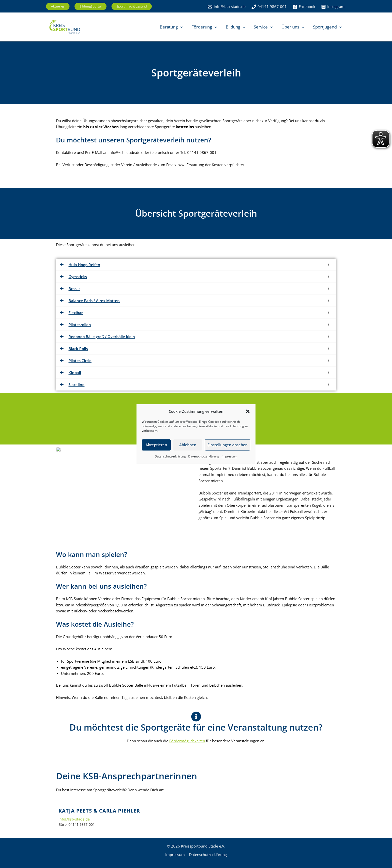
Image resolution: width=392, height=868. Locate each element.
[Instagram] (333, 7)
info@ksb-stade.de (74, 819)
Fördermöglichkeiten (187, 741)
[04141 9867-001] (269, 7)
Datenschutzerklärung (170, 456)
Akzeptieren (156, 445)
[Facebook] (304, 7)
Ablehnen (188, 445)
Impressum (230, 456)
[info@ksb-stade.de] (227, 7)
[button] (248, 412)
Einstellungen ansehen (227, 445)
